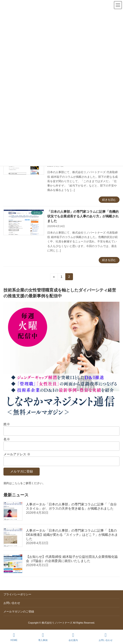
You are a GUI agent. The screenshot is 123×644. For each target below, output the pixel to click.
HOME (14, 637)
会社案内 (73, 637)
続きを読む (109, 200)
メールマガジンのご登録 (19, 612)
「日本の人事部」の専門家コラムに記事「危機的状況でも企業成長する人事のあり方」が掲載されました (83, 216)
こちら (16, 483)
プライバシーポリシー (17, 594)
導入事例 (43, 637)
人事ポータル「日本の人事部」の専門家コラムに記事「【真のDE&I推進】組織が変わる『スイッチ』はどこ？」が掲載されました (72, 535)
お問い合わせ (12, 603)
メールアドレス (17, 454)
